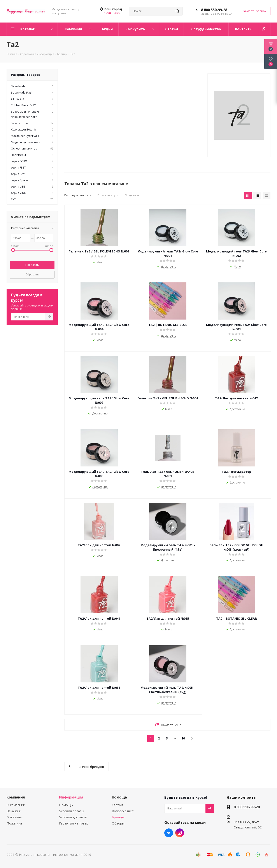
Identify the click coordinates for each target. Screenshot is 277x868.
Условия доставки (73, 817)
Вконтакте (169, 833)
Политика (14, 823)
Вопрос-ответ (123, 811)
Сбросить (32, 274)
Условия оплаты (72, 811)
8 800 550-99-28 (214, 10)
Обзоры (118, 823)
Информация (71, 797)
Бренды (118, 817)
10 (183, 738)
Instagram (180, 833)
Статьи (117, 805)
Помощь (66, 805)
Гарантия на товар (74, 823)
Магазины (14, 817)
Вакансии (14, 811)
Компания (16, 797)
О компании (16, 805)
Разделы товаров (26, 75)
